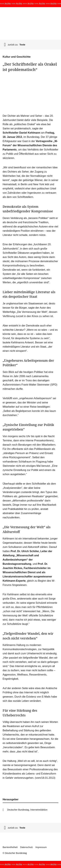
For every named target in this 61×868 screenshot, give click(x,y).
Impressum (41, 847)
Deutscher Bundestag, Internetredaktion (27, 810)
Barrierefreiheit (10, 847)
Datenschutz (27, 847)
